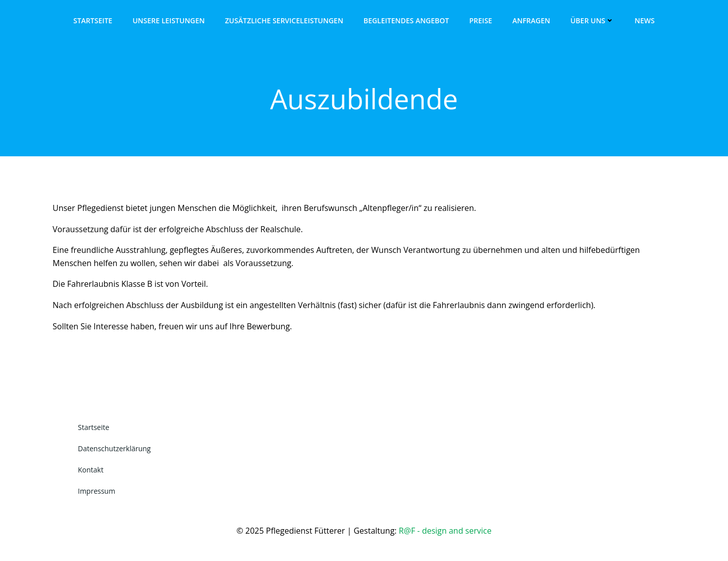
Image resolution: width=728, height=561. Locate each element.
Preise (481, 20)
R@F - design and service (445, 531)
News (645, 20)
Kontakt (91, 470)
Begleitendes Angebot (406, 20)
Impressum (97, 491)
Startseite (93, 20)
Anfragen (531, 20)
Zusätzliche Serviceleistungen (284, 20)
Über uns (592, 20)
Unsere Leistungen (169, 20)
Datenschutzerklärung (114, 448)
